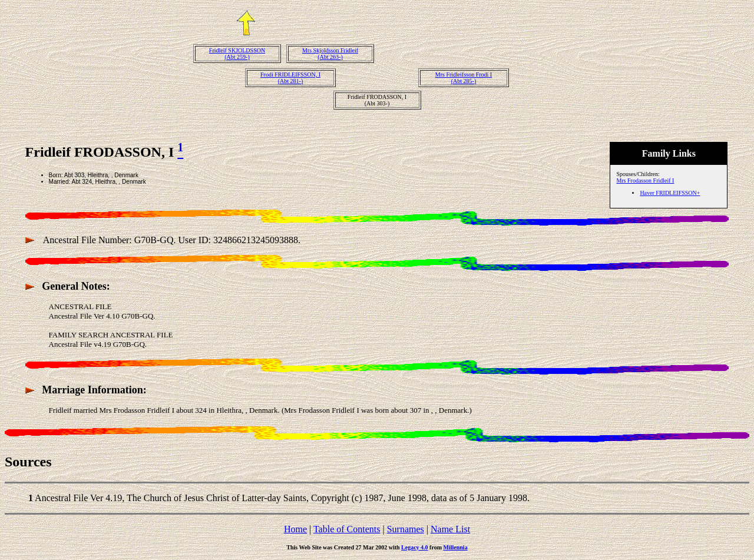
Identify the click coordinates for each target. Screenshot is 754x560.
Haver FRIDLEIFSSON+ (670, 193)
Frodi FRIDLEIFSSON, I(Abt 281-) (290, 78)
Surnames (406, 529)
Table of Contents (347, 529)
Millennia (456, 547)
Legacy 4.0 (415, 547)
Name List (450, 529)
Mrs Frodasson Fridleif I (645, 180)
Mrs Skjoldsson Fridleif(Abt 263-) (330, 54)
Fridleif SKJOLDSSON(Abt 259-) (237, 54)
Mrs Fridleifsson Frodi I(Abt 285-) (464, 78)
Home (295, 529)
